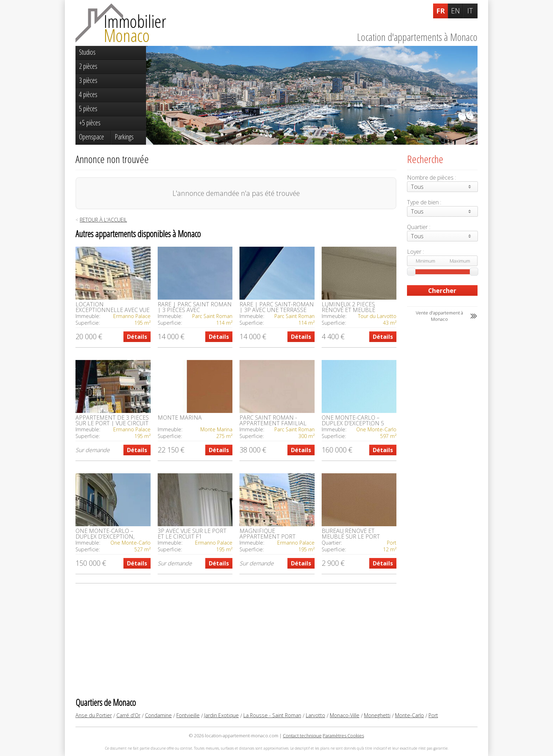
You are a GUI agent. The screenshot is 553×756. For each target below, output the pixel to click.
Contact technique (302, 736)
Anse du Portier (94, 715)
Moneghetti (377, 715)
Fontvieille (188, 715)
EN (455, 11)
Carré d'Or (128, 715)
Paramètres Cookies (343, 736)
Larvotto (315, 715)
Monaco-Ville (345, 715)
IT (470, 11)
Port (433, 715)
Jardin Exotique (221, 715)
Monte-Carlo (409, 715)
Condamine (158, 715)
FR (441, 11)
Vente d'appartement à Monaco (439, 316)
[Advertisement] (236, 640)
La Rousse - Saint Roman (272, 715)
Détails (137, 337)
